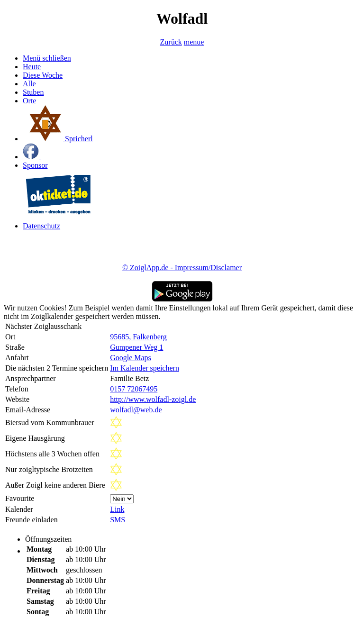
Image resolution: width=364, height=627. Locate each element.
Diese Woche (43, 75)
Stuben (33, 92)
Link (117, 509)
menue (194, 42)
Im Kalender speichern (145, 368)
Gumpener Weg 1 (136, 347)
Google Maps (131, 358)
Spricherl (58, 139)
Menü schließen (47, 58)
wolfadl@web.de (136, 410)
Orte (29, 101)
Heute (32, 67)
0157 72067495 (134, 389)
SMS (118, 520)
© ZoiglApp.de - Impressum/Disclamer (182, 268)
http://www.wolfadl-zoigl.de (153, 399)
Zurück (171, 42)
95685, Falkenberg (138, 337)
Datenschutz (41, 226)
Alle (29, 84)
